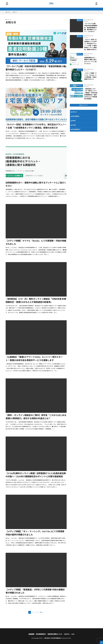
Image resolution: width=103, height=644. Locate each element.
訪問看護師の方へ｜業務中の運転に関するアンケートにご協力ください (36, 184)
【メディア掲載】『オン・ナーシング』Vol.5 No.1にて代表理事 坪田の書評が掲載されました (35, 533)
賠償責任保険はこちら (55, 634)
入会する (67, 634)
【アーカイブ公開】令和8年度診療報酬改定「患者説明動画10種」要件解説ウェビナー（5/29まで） (36, 68)
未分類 (74, 125)
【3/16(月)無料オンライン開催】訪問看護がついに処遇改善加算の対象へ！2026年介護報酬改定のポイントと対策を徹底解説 (36, 475)
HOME (9, 12)
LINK (73, 634)
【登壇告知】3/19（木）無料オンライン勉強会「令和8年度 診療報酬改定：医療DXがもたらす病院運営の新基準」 (36, 301)
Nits (70, 638)
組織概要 (31, 634)
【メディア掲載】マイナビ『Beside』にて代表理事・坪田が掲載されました (36, 242)
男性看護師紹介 (76, 129)
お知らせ (15, 12)
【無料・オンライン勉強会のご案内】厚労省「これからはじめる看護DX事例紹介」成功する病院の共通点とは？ (36, 417)
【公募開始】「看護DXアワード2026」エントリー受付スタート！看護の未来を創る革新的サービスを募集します (34, 359)
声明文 (74, 121)
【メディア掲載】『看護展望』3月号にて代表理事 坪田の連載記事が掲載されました (35, 591)
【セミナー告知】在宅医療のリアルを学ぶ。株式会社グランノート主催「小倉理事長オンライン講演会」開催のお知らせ (36, 126)
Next (41, 612)
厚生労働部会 (76, 116)
